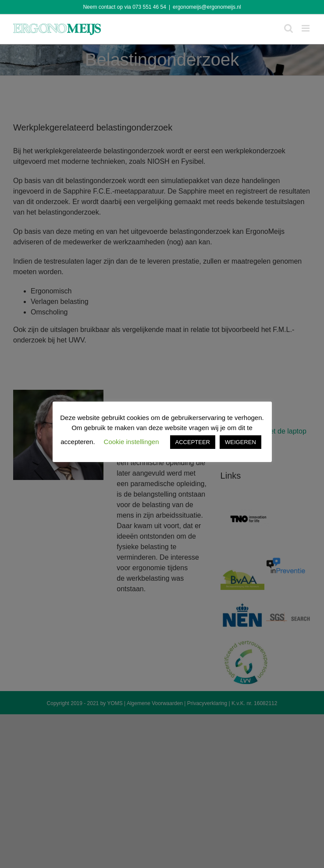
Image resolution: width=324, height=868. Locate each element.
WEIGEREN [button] (240, 442)
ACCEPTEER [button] (193, 442)
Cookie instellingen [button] (132, 442)
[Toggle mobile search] (288, 28)
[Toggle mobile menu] (306, 28)
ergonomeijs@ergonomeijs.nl (207, 7)
